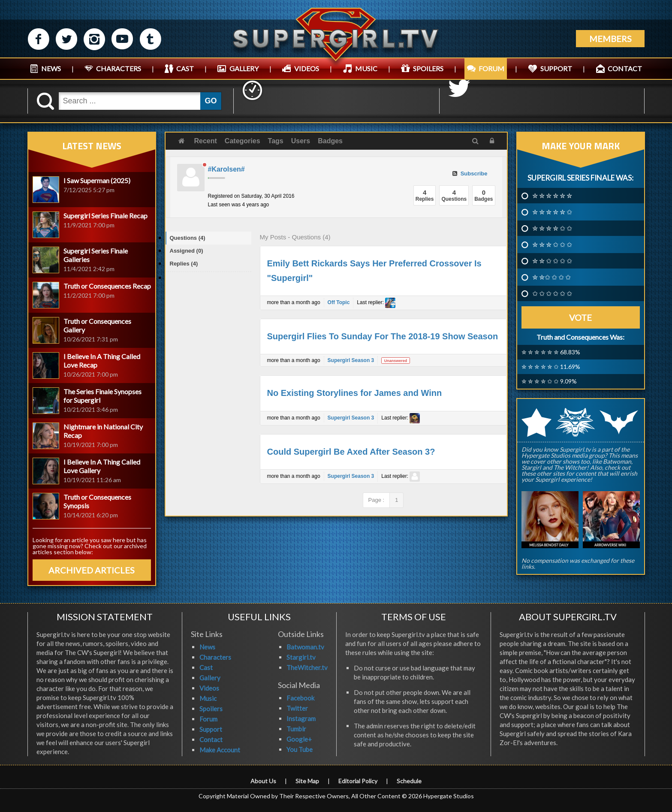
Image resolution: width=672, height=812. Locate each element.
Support (211, 729)
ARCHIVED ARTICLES (92, 570)
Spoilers (211, 709)
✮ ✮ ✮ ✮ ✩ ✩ (552, 228)
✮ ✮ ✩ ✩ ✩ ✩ (552, 261)
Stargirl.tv (301, 657)
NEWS (51, 68)
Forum (208, 719)
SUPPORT (556, 68)
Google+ (299, 739)
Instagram (301, 718)
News (207, 647)
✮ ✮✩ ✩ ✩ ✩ (551, 277)
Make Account (220, 750)
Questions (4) (188, 238)
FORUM (491, 68)
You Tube (300, 749)
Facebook (300, 698)
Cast (206, 667)
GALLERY (244, 68)
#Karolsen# (226, 169)
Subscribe (470, 174)
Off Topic (339, 302)
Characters (215, 657)
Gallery (210, 678)
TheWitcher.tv (307, 667)
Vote (580, 317)
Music (208, 698)
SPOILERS (428, 68)
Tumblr (296, 729)
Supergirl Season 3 (351, 360)
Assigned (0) (187, 251)
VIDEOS (307, 68)
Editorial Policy (358, 781)
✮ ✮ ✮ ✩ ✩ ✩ (552, 245)
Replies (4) (184, 264)
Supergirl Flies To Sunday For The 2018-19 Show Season (383, 336)
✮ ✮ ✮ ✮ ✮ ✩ (552, 212)
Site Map (307, 781)
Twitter (297, 708)
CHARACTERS (119, 68)
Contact (211, 740)
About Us (263, 781)
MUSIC (366, 68)
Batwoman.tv (305, 647)
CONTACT (625, 68)
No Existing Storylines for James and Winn (355, 393)
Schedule (409, 781)
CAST (185, 68)
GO (211, 101)
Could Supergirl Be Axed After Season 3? (351, 452)
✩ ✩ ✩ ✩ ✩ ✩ (552, 293)
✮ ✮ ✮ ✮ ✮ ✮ (552, 196)
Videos (209, 688)
